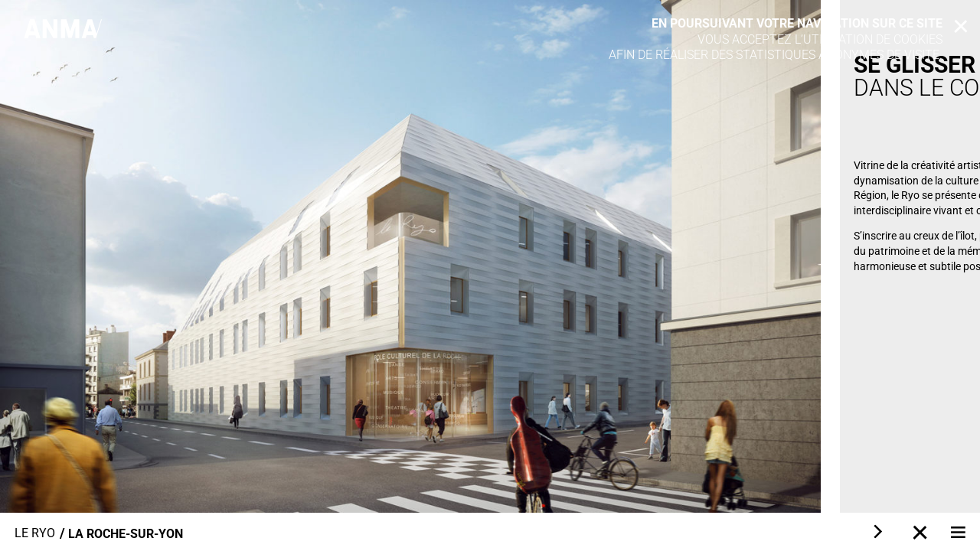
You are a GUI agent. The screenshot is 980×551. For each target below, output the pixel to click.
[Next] (877, 532)
